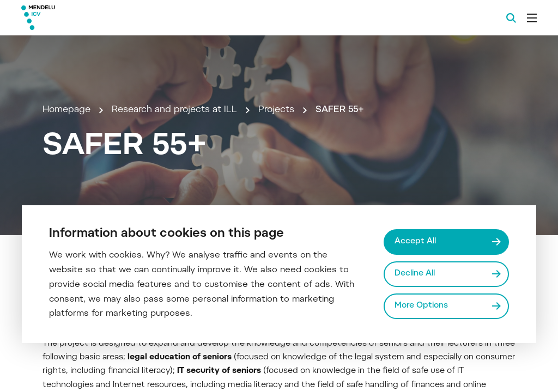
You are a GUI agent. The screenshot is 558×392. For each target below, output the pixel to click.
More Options (421, 306)
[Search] (511, 18)
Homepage (66, 110)
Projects (276, 110)
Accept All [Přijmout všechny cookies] (415, 241)
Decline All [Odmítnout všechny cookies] (415, 274)
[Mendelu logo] (81, 18)
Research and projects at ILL (174, 110)
